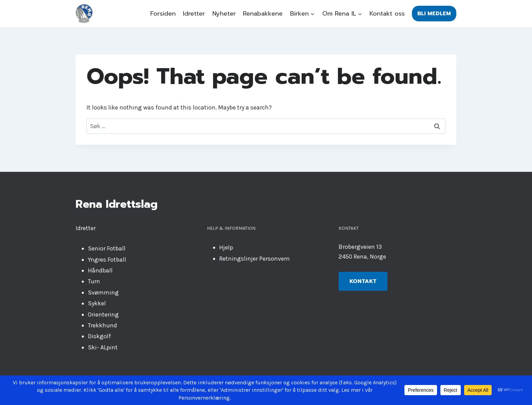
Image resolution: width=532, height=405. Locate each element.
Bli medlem (434, 14)
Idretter (194, 14)
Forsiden (163, 14)
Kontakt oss (387, 14)
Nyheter (224, 14)
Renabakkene (263, 14)
